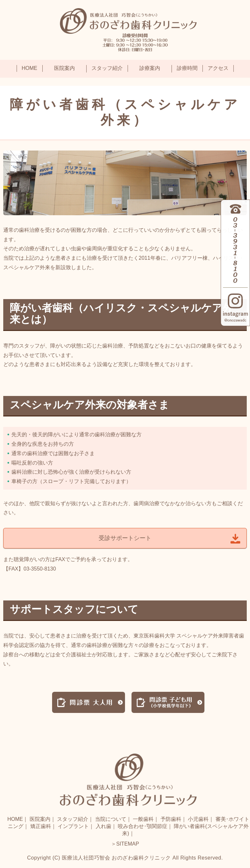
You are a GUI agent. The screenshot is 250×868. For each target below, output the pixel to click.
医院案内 (40, 819)
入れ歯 (104, 826)
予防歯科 (171, 819)
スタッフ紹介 (73, 819)
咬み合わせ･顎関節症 (143, 826)
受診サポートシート (125, 538)
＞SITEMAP (125, 844)
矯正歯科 (41, 826)
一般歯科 (143, 819)
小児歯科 (198, 819)
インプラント (73, 826)
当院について (111, 819)
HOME (15, 819)
